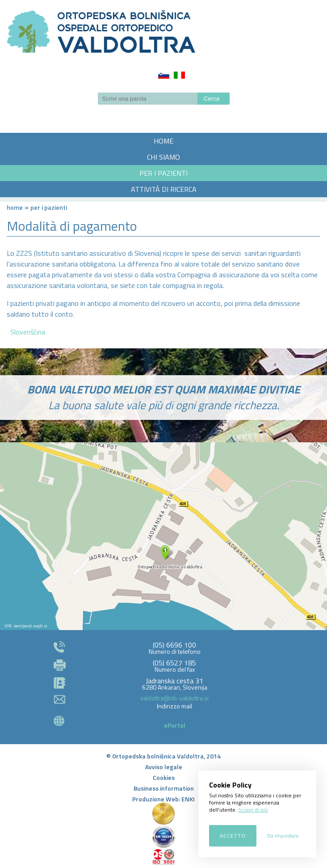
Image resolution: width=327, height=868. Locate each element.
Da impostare (283, 836)
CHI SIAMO (163, 157)
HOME (163, 141)
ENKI (188, 799)
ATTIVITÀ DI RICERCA (164, 189)
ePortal (175, 725)
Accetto (233, 836)
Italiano (179, 75)
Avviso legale (164, 767)
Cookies (164, 777)
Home (15, 207)
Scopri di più (253, 810)
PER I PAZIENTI (163, 173)
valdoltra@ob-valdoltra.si (174, 698)
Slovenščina (164, 75)
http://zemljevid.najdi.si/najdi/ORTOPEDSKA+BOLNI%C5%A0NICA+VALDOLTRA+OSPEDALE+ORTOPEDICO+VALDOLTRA (163, 536)
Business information (164, 788)
